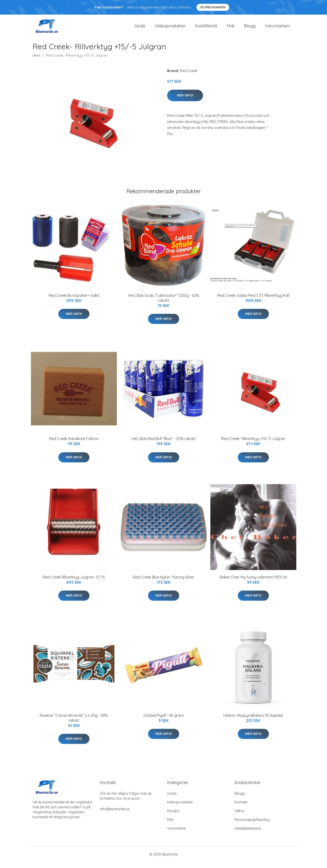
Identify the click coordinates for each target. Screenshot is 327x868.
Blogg (250, 29)
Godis (140, 29)
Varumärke (176, 834)
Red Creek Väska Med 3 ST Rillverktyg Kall (253, 301)
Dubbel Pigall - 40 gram (164, 721)
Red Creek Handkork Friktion (74, 444)
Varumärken (277, 29)
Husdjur (173, 816)
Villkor (240, 816)
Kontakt (241, 808)
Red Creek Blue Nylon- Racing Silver (164, 583)
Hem (36, 61)
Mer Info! (185, 101)
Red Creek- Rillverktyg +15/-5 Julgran (253, 444)
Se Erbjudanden (213, 7)
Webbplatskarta (248, 834)
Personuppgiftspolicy (252, 825)
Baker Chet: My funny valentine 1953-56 (253, 583)
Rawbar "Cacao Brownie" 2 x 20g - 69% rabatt (74, 723)
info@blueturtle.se (115, 815)
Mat (231, 29)
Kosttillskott (206, 29)
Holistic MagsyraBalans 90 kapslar (253, 721)
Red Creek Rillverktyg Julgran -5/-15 (74, 583)
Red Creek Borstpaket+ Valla (74, 301)
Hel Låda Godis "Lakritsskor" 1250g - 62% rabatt (164, 304)
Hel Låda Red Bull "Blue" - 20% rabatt (164, 444)
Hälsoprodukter (170, 29)
